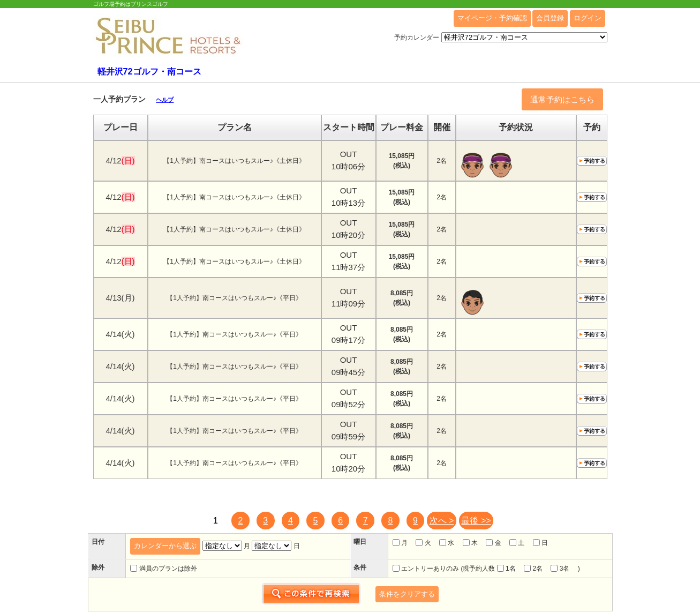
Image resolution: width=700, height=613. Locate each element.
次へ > (442, 521)
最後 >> (476, 521)
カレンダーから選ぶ (165, 546)
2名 (533, 569)
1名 (506, 569)
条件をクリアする (407, 594)
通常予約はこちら (562, 99)
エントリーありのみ (426, 569)
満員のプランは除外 (163, 569)
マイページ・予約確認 (492, 18)
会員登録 (550, 18)
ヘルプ (165, 100)
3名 (560, 569)
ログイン (588, 18)
